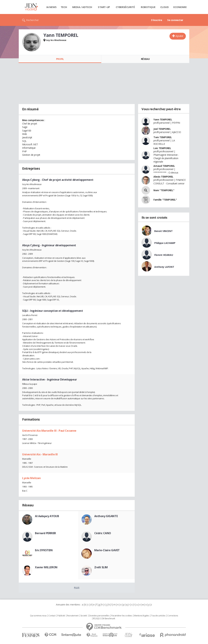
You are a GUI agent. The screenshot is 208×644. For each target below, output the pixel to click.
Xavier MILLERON (46, 567)
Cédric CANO (103, 533)
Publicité (61, 616)
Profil (60, 59)
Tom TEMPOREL (163, 137)
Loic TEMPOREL (162, 148)
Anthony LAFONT (164, 267)
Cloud (165, 7)
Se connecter (175, 20)
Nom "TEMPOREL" (164, 190)
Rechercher (32, 20)
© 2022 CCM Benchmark (104, 619)
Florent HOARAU (164, 255)
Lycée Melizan (31, 478)
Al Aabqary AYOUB (47, 516)
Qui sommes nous (38, 616)
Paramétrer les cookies (122, 616)
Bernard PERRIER (45, 533)
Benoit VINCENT (163, 231)
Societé (84, 616)
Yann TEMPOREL (163, 119)
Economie (180, 7)
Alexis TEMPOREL (163, 177)
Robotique (148, 7)
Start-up (104, 7)
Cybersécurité (125, 7)
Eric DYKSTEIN (44, 550)
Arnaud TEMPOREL (164, 166)
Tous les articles (158, 616)
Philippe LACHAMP (165, 243)
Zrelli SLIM (101, 567)
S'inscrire (157, 20)
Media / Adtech (82, 7)
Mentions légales (142, 616)
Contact (52, 616)
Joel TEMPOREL (162, 129)
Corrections (173, 616)
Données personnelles (99, 616)
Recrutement (73, 616)
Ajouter (179, 36)
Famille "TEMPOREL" (165, 200)
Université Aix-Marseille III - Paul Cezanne (49, 431)
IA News (51, 7)
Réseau (145, 59)
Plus (77, 588)
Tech (64, 7)
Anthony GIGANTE (106, 516)
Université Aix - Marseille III (40, 454)
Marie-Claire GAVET (107, 550)
